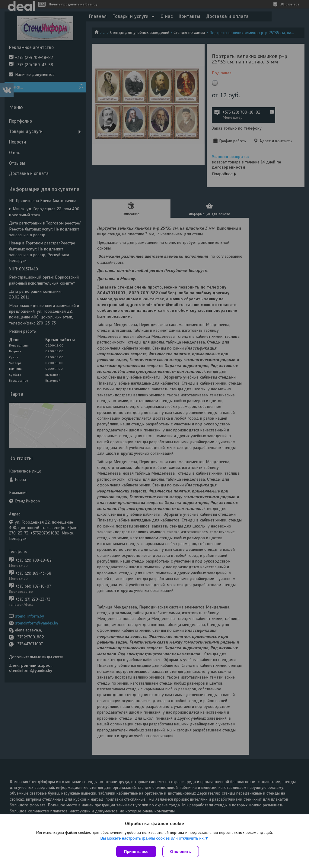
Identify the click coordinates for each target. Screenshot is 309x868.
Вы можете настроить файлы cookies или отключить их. (152, 838)
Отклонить (181, 852)
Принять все (136, 852)
